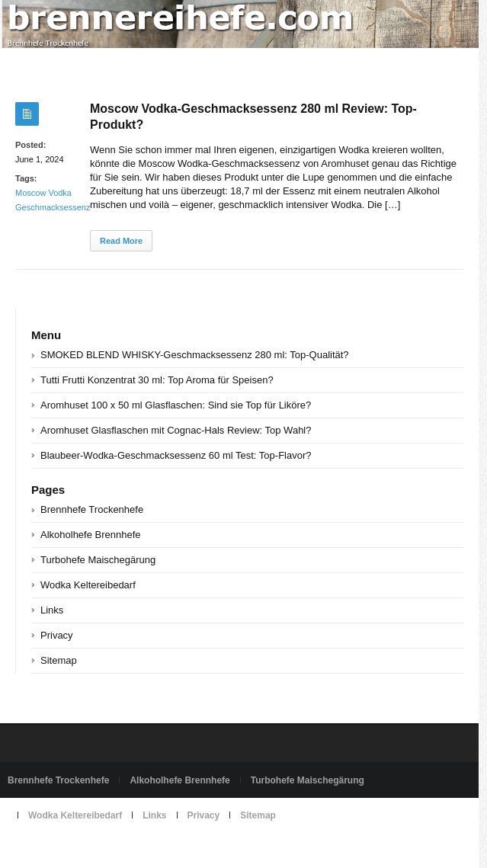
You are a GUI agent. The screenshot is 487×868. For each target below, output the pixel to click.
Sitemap (59, 660)
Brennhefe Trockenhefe (92, 509)
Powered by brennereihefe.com (71, 850)
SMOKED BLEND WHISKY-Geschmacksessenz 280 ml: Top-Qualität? (195, 355)
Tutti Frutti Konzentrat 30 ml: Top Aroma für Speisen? (157, 380)
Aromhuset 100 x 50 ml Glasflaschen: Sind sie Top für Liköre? (176, 405)
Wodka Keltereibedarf (88, 585)
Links (52, 610)
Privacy (57, 635)
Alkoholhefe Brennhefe (91, 535)
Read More (121, 241)
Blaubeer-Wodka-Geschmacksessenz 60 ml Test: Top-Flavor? (176, 455)
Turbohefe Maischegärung (98, 560)
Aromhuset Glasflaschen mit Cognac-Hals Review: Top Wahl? (176, 430)
